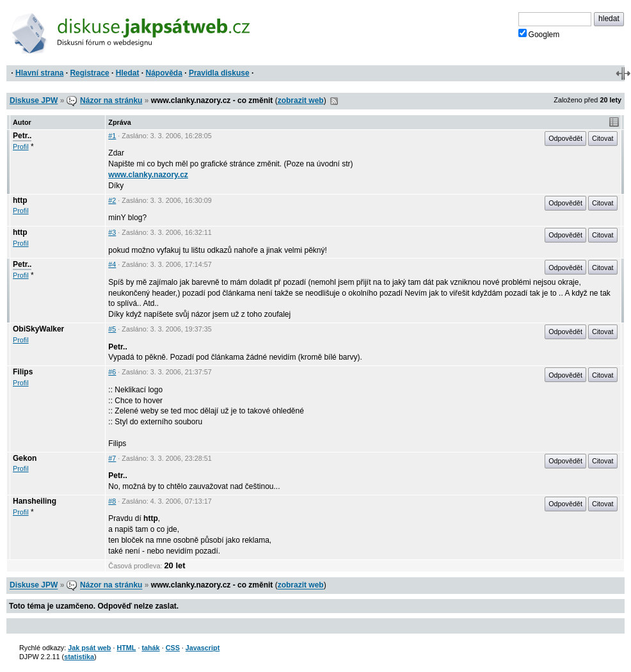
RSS (334, 101)
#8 (112, 501)
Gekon (25, 458)
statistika (79, 657)
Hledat (128, 73)
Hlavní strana (39, 73)
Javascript (203, 648)
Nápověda (164, 73)
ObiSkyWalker (38, 329)
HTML (126, 648)
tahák (150, 648)
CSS (173, 648)
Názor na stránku (111, 100)
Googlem (539, 34)
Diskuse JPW (34, 100)
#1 (112, 136)
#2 (112, 200)
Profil (21, 147)
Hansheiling (35, 501)
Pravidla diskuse (219, 73)
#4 (112, 264)
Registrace (89, 73)
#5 (112, 329)
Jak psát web (89, 648)
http (20, 200)
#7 (112, 458)
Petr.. (22, 136)
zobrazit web (301, 100)
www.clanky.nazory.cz (148, 175)
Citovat (603, 138)
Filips (23, 372)
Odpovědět (565, 138)
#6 (112, 372)
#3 (112, 232)
